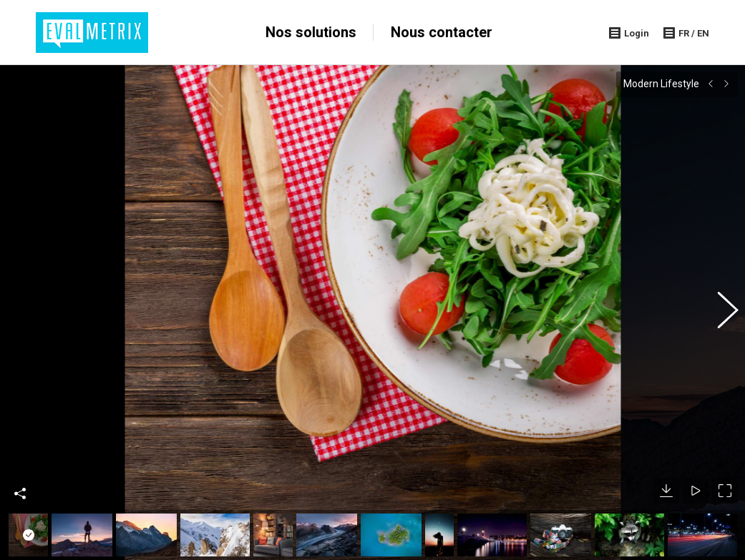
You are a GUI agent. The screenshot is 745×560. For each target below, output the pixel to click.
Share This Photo (20, 469)
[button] (720, 300)
